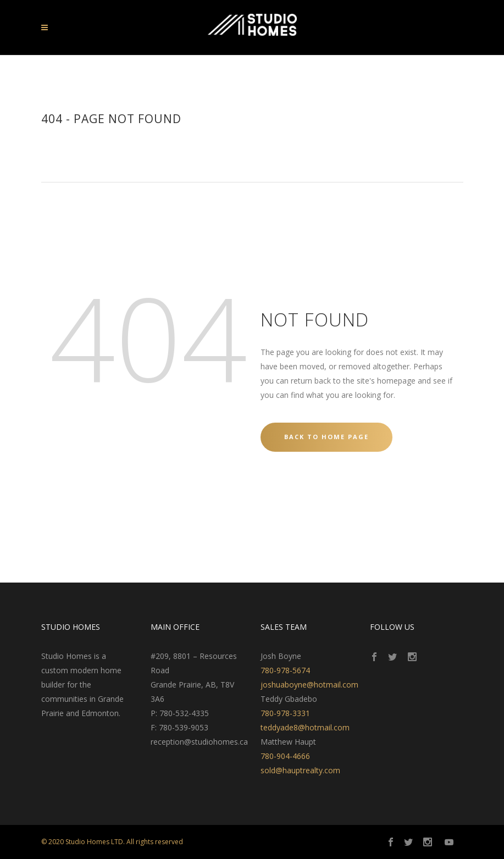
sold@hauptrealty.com (300, 770)
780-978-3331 (285, 713)
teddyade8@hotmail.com (305, 727)
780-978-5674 (285, 670)
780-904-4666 (285, 756)
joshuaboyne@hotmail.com (309, 685)
